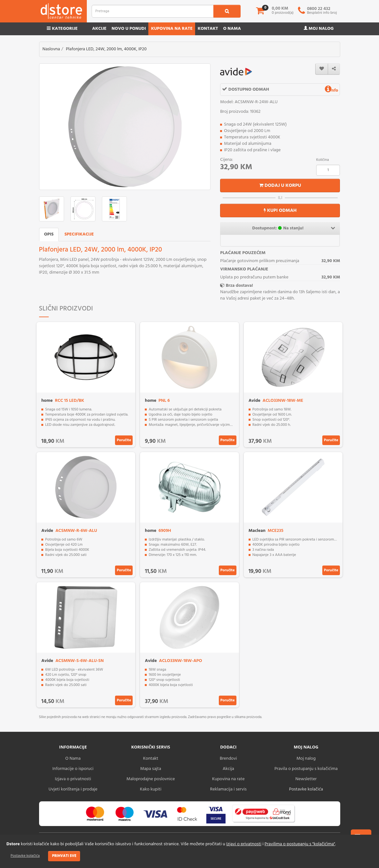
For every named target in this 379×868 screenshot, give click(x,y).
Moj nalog (319, 29)
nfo (332, 91)
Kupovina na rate (172, 29)
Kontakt (208, 29)
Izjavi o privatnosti (244, 844)
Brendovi (228, 759)
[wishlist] (322, 69)
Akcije (99, 29)
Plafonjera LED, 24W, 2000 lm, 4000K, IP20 (106, 49)
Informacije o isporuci (73, 769)
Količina (323, 160)
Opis (49, 234)
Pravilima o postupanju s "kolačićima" (300, 844)
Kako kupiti (151, 789)
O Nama (73, 759)
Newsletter (306, 779)
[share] (334, 69)
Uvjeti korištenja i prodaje (73, 789)
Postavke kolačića (25, 856)
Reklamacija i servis (228, 789)
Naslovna (51, 49)
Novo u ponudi (129, 29)
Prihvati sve (64, 856)
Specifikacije (79, 234)
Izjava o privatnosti (73, 779)
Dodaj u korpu (280, 186)
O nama (232, 29)
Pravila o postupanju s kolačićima (306, 769)
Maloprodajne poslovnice (151, 779)
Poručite (124, 440)
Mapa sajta (151, 769)
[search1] (227, 11)
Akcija (228, 769)
